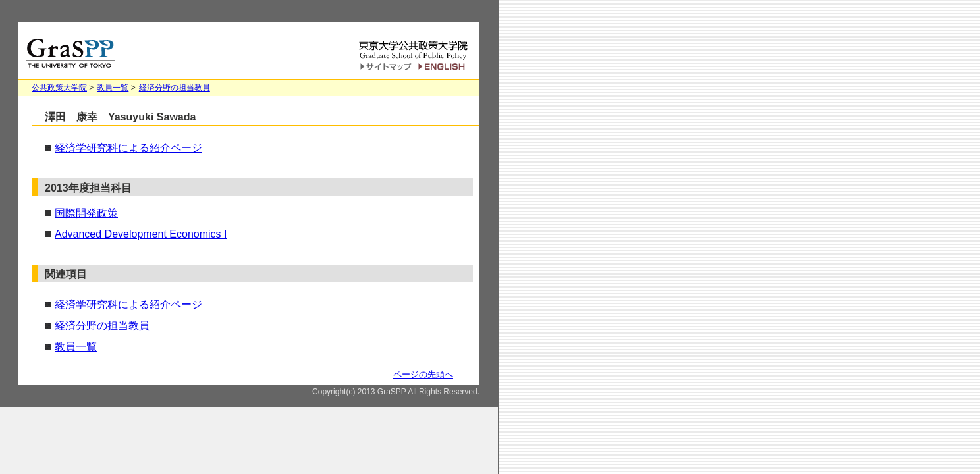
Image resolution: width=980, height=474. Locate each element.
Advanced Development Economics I (141, 234)
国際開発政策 (86, 213)
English (444, 67)
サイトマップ (386, 68)
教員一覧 (113, 88)
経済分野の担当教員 (175, 88)
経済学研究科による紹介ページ (128, 148)
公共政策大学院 (59, 88)
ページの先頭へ (423, 374)
